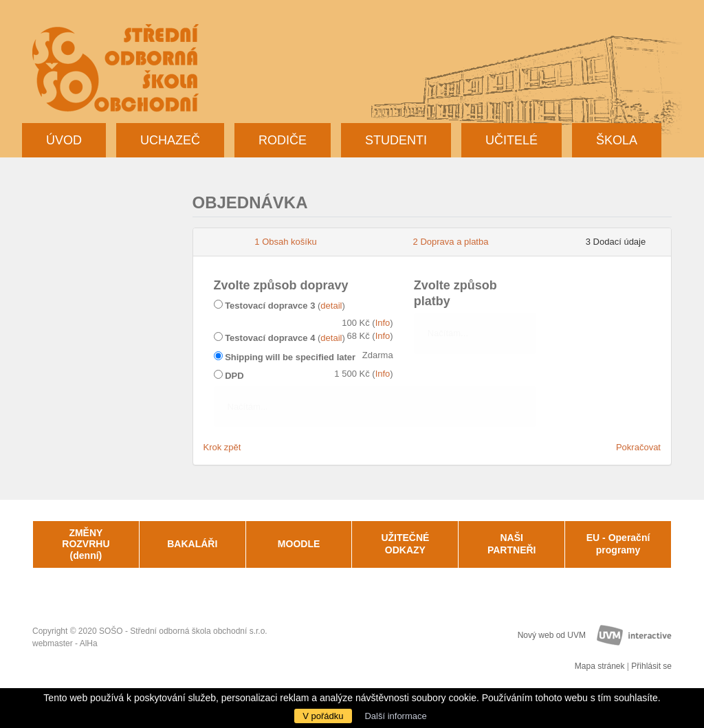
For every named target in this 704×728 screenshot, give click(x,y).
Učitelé (511, 140)
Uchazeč (170, 140)
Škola (617, 140)
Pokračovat (638, 447)
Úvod (64, 140)
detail (331, 306)
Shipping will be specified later (290, 357)
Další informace (395, 716)
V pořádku (323, 716)
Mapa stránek (600, 666)
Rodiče (283, 140)
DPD (234, 376)
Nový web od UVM (552, 635)
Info (383, 323)
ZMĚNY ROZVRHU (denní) (86, 544)
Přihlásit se (651, 666)
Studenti (396, 140)
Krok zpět (222, 447)
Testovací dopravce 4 (270, 338)
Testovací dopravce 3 (270, 306)
